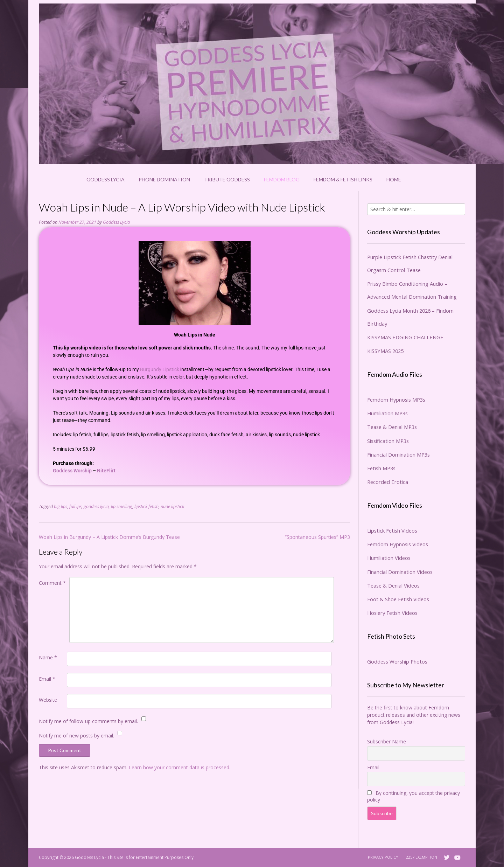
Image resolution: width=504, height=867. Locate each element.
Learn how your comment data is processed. (180, 767)
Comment (52, 583)
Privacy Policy (383, 857)
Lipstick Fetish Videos (392, 530)
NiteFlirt (106, 471)
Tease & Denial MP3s (392, 427)
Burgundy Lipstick (160, 369)
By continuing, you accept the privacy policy (414, 796)
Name (48, 657)
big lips (61, 507)
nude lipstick (172, 507)
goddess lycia (96, 507)
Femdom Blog (282, 179)
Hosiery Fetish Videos (392, 613)
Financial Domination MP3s (398, 455)
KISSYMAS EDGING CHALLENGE (405, 337)
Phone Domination (164, 179)
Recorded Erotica (388, 482)
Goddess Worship (72, 471)
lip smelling (122, 507)
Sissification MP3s (388, 441)
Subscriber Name (387, 741)
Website (48, 700)
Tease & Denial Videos (393, 585)
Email (47, 679)
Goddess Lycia (106, 179)
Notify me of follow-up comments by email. (88, 721)
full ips (75, 507)
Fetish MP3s (381, 468)
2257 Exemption (422, 857)
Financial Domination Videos (400, 572)
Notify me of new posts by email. (76, 736)
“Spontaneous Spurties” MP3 (317, 537)
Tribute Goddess (227, 179)
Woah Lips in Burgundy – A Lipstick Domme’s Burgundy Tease (109, 537)
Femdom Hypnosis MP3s (396, 400)
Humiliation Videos (389, 558)
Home (394, 179)
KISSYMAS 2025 (385, 351)
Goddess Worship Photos (397, 661)
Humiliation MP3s (387, 413)
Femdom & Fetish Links (343, 179)
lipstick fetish (146, 507)
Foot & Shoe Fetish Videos (398, 599)
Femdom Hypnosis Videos (398, 544)
